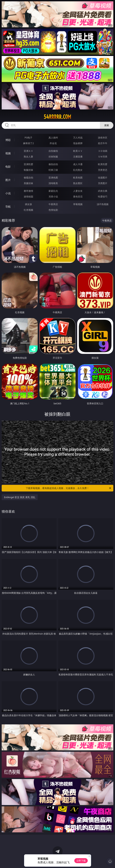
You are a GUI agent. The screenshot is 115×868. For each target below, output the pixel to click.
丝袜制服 (53, 157)
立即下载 (81, 861)
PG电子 (29, 138)
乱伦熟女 (78, 170)
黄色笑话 (78, 197)
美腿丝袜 (28, 183)
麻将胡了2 (28, 143)
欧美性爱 (103, 164)
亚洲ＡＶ (28, 151)
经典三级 (53, 170)
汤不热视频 (103, 204)
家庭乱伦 (53, 191)
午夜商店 (53, 204)
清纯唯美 (53, 183)
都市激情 (28, 191)
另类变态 (103, 170)
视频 (8, 153)
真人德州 (53, 138)
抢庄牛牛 (103, 143)
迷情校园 (28, 197)
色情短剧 (53, 210)
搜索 (107, 125)
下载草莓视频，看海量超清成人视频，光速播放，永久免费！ (69, 488)
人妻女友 (78, 191)
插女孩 (28, 204)
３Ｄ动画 (103, 151)
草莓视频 (78, 204)
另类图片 (103, 183)
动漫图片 (103, 178)
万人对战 (78, 138)
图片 (8, 180)
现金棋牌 (78, 143)
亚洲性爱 (28, 164)
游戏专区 (103, 138)
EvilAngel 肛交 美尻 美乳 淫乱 (20, 497)
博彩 (8, 140)
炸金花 (53, 143)
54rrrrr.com (57, 117)
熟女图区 (78, 183)
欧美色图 (78, 178)
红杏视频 (28, 210)
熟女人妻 (28, 157)
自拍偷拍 (53, 151)
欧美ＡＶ (78, 151)
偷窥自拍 (28, 178)
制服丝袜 (28, 170)
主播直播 (78, 157)
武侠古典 (103, 191)
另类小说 (53, 197)
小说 (8, 193)
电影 (8, 167)
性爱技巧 (103, 197)
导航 (8, 207)
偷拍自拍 (53, 164)
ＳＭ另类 (103, 157)
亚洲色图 (53, 178)
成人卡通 (78, 164)
